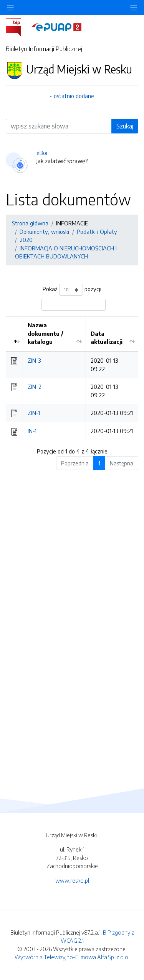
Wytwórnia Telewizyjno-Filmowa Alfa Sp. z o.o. (72, 957)
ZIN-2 (35, 387)
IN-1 (32, 431)
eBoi (42, 153)
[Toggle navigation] (134, 7)
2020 (26, 240)
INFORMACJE (72, 223)
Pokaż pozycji (72, 290)
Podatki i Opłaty (97, 232)
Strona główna (30, 223)
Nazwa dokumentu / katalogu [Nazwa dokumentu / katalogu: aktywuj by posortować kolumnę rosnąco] (46, 333)
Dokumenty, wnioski (44, 232)
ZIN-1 (34, 413)
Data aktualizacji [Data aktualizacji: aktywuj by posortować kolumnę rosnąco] (107, 338)
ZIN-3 (34, 360)
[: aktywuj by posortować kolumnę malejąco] (14, 334)
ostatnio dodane (74, 96)
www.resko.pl (72, 880)
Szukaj (125, 126)
